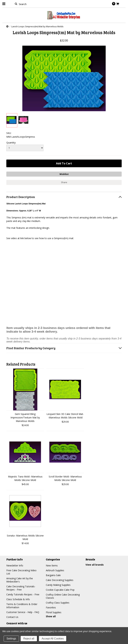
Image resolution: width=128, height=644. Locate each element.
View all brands (95, 565)
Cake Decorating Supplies (60, 580)
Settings (11, 639)
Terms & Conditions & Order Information (22, 606)
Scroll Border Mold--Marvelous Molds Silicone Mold (65, 478)
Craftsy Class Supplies (58, 603)
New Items (52, 565)
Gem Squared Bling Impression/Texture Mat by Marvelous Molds (25, 417)
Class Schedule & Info (18, 599)
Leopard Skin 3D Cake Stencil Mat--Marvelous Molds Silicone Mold (65, 416)
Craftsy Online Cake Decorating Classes (63, 596)
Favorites (51, 607)
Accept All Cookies (53, 639)
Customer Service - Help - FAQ (23, 612)
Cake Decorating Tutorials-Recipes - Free (21, 588)
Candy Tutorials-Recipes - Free (23, 594)
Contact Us (12, 617)
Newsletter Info (15, 565)
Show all (51, 616)
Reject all (29, 639)
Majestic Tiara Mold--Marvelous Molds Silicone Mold (25, 478)
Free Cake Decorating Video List (21, 572)
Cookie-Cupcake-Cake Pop (60, 590)
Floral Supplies (54, 612)
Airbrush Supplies (55, 570)
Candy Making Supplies (58, 585)
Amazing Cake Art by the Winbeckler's (20, 580)
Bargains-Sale (53, 575)
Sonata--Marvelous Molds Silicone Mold (25, 537)
